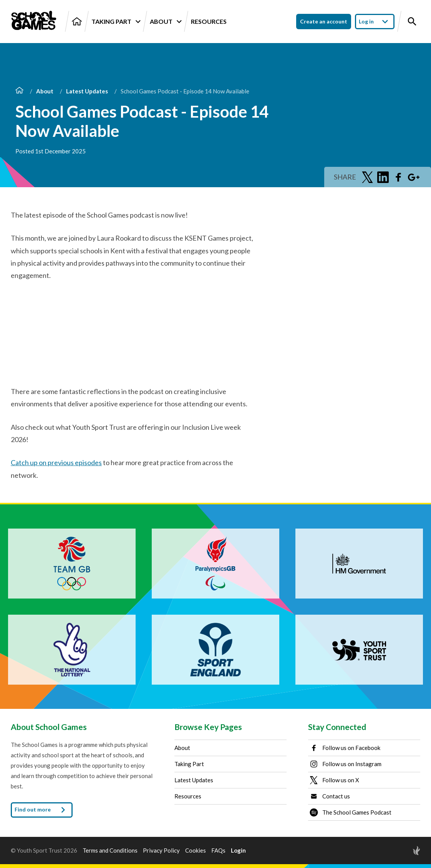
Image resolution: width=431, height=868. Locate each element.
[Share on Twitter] (368, 177)
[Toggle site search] (412, 22)
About (166, 22)
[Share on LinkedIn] (383, 177)
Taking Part (116, 22)
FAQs (218, 851)
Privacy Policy (161, 851)
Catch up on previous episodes (56, 462)
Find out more (42, 810)
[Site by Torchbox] (401, 851)
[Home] (77, 21)
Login (238, 851)
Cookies (196, 851)
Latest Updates (87, 91)
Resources (209, 21)
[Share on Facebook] (398, 177)
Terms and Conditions (110, 851)
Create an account (324, 21)
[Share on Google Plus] (414, 177)
